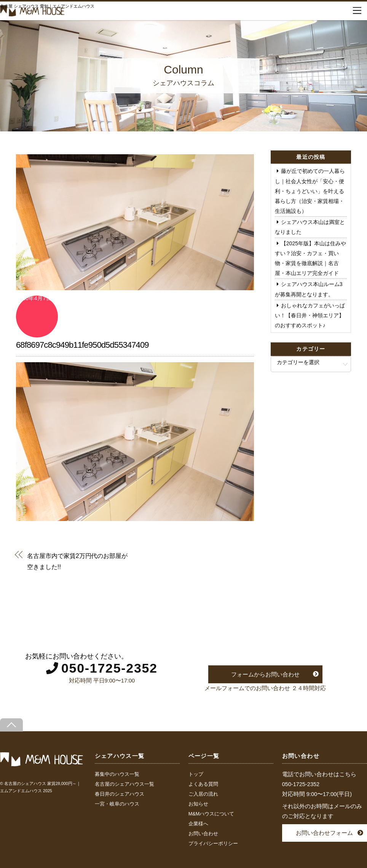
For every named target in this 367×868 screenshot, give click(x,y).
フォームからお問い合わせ (265, 674)
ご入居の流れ (203, 794)
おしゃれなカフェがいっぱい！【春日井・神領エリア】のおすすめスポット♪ (310, 315)
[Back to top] (11, 725)
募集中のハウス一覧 (117, 774)
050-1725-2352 (109, 668)
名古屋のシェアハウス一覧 (124, 784)
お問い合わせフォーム (324, 833)
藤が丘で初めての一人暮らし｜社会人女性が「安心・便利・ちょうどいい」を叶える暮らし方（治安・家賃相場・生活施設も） (310, 191)
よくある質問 (203, 784)
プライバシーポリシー (213, 844)
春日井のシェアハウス (120, 794)
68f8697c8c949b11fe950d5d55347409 (82, 345)
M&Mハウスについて (211, 814)
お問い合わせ (203, 834)
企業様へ (198, 824)
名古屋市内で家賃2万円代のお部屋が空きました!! (77, 561)
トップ (196, 774)
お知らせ (198, 804)
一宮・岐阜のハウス (117, 804)
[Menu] (357, 11)
